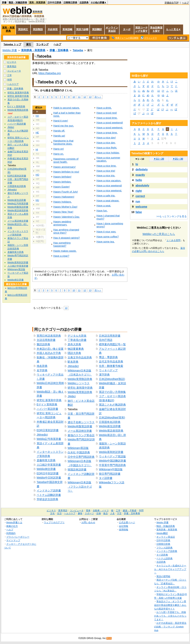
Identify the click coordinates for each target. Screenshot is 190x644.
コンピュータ (14, 71)
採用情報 (124, 530)
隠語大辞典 (74, 353)
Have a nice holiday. (108, 153)
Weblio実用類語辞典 (80, 379)
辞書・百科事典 (59, 50)
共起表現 (53, 29)
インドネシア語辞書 (49, 491)
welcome (141, 207)
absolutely (142, 185)
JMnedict (42, 435)
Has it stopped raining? (67, 238)
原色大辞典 (74, 344)
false (139, 212)
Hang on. (59, 154)
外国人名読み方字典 (49, 353)
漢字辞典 (104, 375)
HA (37, 116)
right (139, 191)
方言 (119, 513)
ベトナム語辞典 (164, 558)
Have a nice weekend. (109, 191)
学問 (9, 80)
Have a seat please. (108, 201)
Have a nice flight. (107, 148)
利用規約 (11, 533)
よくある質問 (173, 240)
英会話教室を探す (156, 29)
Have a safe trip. (106, 196)
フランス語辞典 (164, 548)
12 (85, 97)
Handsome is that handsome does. (63, 142)
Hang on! (59, 149)
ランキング (42, 44)
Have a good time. (107, 118)
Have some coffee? (108, 237)
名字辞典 (42, 370)
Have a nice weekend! (109, 186)
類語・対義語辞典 (18, 3)
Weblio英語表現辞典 (111, 431)
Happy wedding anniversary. (62, 223)
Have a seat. (104, 206)
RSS (109, 638)
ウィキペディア (108, 370)
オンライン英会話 (112, 29)
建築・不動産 (130, 511)
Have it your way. (106, 232)
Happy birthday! (62, 177)
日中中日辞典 (54, 3)
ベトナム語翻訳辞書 (49, 495)
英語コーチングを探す (141, 29)
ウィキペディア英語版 (112, 456)
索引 (29, 44)
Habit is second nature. (67, 108)
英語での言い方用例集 (112, 392)
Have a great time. (107, 133)
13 (90, 97)
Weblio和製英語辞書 (80, 426)
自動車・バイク (101, 511)
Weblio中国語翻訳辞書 (113, 461)
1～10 (140, 159)
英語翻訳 (97, 29)
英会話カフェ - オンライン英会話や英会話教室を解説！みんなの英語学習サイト (170, 605)
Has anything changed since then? (66, 231)
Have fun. (102, 211)
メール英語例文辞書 (80, 431)
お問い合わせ (88, 522)
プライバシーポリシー (18, 537)
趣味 (80, 513)
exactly (140, 175)
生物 (99, 513)
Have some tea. (105, 242)
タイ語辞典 (162, 555)
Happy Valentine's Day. (67, 217)
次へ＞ (98, 97)
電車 (88, 511)
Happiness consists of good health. (66, 160)
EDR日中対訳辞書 (48, 473)
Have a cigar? (61, 256)
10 (74, 97)
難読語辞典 (43, 344)
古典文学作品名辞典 (80, 357)
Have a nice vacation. (109, 181)
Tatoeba (78, 50)
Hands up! (59, 136)
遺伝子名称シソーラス (81, 422)
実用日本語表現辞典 (49, 336)
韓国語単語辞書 (77, 470)
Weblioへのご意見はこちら (159, 234)
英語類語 (38, 29)
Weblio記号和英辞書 (49, 439)
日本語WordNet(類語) (112, 379)
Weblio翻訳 (162, 533)
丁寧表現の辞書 (77, 340)
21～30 (178, 159)
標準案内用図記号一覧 (112, 344)
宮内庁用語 (106, 340)
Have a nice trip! (106, 171)
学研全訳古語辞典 (47, 499)
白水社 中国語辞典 (79, 452)
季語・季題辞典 (108, 357)
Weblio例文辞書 (46, 469)
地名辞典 (42, 366)
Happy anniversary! (65, 167)
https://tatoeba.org (50, 73)
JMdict (72, 396)
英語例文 (23, 29)
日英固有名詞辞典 (110, 422)
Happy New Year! (63, 212)
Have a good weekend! (110, 123)
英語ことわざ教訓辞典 (112, 405)
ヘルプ (185, 3)
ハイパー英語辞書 (47, 409)
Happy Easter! (62, 187)
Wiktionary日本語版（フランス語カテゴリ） (80, 487)
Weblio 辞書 (10, 50)
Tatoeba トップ (12, 44)
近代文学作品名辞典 (111, 361)
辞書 (4, 3)
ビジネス (12, 62)
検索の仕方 (12, 526)
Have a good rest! (107, 113)
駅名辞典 (73, 362)
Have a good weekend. (110, 128)
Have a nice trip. (106, 176)
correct (140, 196)
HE (37, 133)
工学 (9, 75)
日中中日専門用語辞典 (81, 457)
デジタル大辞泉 (77, 336)
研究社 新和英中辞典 (80, 388)
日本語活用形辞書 (110, 336)
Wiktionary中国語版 (111, 469)
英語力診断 (82, 29)
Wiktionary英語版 (78, 448)
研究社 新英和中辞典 (49, 400)
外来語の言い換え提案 (50, 349)
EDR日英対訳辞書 (48, 430)
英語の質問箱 (163, 576)
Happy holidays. (63, 202)
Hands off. (59, 131)
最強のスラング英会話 (81, 435)
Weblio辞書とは (14, 522)
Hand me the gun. (64, 126)
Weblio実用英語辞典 (80, 392)
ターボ (127, 29)
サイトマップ (13, 540)
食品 (105, 513)
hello (139, 180)
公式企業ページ (127, 522)
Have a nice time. (106, 166)
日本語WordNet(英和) (112, 418)
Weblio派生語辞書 (110, 426)
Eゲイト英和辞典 (47, 404)
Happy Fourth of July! (66, 192)
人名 (112, 513)
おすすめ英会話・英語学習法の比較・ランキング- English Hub (170, 626)
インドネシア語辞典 (167, 551)
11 (79, 97)
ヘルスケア (13, 84)
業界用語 (12, 66)
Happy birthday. (62, 182)
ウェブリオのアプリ (54, 522)
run (138, 201)
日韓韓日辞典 (70, 3)
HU (37, 200)
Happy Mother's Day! (65, 207)
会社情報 (124, 526)
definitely (142, 169)
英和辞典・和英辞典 (33, 50)
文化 (52, 513)
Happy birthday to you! (66, 172)
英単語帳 (67, 29)
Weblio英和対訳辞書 (111, 452)
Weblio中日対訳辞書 (49, 478)
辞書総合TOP (172, 3)
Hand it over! (61, 121)
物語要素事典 (76, 349)
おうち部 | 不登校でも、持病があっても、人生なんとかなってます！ (170, 616)
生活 (59, 513)
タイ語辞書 (106, 478)
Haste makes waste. (65, 251)
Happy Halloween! (64, 197)
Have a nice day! (106, 138)
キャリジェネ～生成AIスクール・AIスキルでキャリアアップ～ (170, 569)
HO (37, 175)
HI (37, 150)
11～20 (159, 159)
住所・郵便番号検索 (111, 366)
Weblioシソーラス (79, 383)
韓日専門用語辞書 (110, 474)
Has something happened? (62, 244)
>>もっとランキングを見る (172, 216)
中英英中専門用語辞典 (112, 465)
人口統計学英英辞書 (49, 465)
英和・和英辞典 (37, 3)
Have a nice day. (106, 143)
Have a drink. (104, 108)
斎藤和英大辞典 (46, 460)
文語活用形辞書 (46, 340)
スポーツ (89, 513)
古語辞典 (84, 3)
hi (137, 164)
